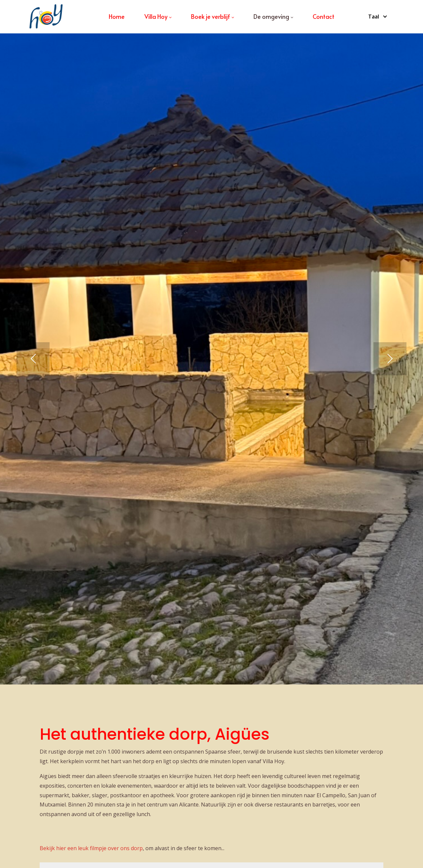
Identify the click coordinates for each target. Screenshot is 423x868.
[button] (33, 359)
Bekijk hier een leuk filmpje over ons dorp (91, 848)
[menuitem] (117, 17)
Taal (374, 17)
